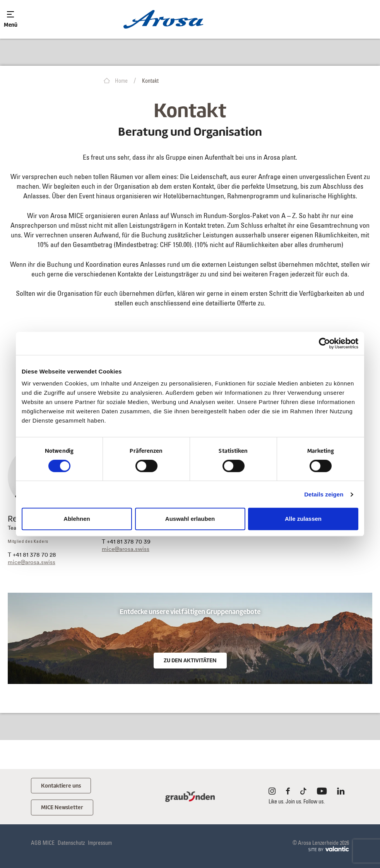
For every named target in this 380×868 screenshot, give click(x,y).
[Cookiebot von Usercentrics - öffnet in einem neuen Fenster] (324, 343)
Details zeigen (324, 494)
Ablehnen (77, 519)
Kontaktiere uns (62, 786)
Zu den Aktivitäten (190, 661)
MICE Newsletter (63, 808)
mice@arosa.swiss (32, 562)
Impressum (100, 844)
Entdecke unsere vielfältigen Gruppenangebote (190, 612)
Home (116, 81)
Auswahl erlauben (190, 519)
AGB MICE (43, 844)
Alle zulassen (303, 519)
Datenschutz (71, 844)
